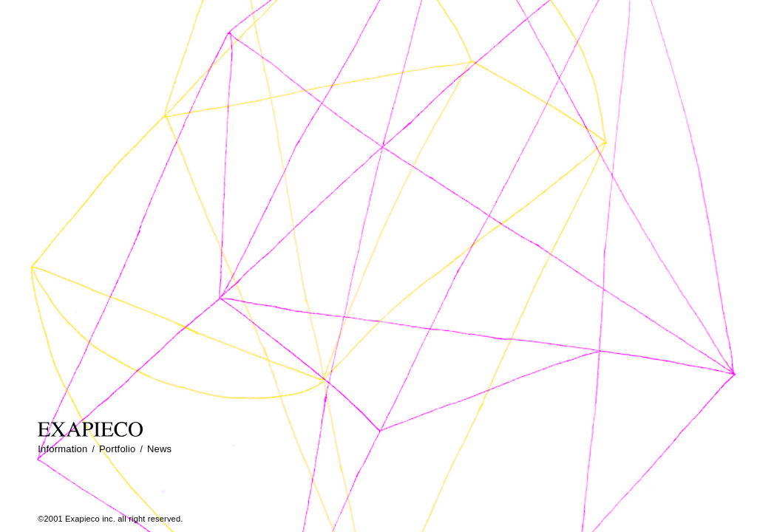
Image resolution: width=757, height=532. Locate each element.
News (159, 449)
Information (62, 449)
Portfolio (118, 449)
